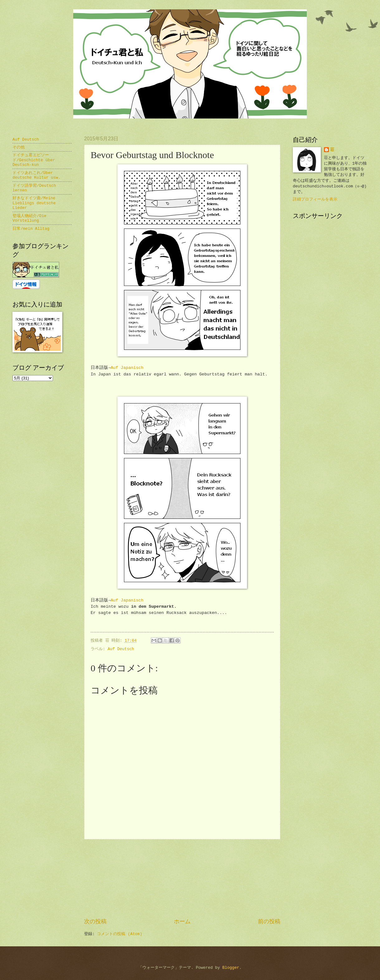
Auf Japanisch (127, 368)
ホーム (182, 922)
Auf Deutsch (121, 649)
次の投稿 (95, 922)
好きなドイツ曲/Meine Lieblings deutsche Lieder (34, 203)
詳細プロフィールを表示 (315, 199)
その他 (19, 147)
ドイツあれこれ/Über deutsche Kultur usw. (37, 175)
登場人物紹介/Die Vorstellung (29, 218)
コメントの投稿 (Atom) (119, 934)
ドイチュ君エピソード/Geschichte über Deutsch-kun (34, 160)
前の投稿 (269, 922)
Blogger (231, 968)
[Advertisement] (182, 879)
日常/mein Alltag (31, 229)
